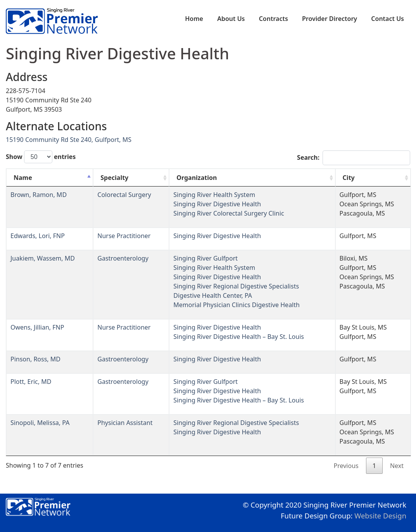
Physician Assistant (125, 423)
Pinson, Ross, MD (35, 359)
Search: (354, 158)
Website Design (380, 516)
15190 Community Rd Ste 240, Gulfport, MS (69, 140)
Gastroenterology (123, 258)
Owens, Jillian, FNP (37, 327)
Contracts (274, 19)
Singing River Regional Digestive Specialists (236, 286)
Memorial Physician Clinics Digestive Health (236, 305)
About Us (231, 19)
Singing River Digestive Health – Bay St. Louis (239, 337)
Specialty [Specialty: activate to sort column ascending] (114, 178)
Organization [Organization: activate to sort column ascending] (197, 178)
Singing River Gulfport (205, 258)
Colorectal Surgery (124, 195)
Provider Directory (330, 19)
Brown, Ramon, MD (39, 195)
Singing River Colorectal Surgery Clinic (229, 213)
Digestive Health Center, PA (213, 295)
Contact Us (388, 19)
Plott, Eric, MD (31, 382)
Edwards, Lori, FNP (38, 236)
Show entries (41, 157)
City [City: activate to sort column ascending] (349, 178)
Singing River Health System (214, 195)
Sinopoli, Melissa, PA (40, 423)
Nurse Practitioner (124, 236)
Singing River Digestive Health (217, 204)
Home (194, 19)
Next (397, 466)
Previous (346, 466)
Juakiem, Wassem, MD (43, 258)
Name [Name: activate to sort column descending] (23, 178)
